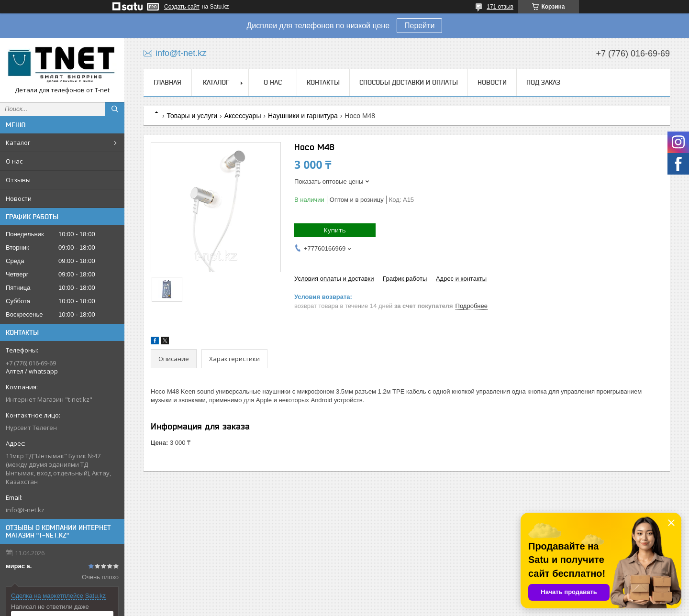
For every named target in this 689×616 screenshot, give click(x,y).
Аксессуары (243, 116)
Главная (167, 82)
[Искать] (115, 109)
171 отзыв (500, 7)
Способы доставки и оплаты (409, 82)
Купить (335, 230)
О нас (14, 161)
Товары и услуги (192, 116)
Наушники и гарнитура (303, 116)
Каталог (18, 143)
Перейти (419, 26)
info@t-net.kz (25, 510)
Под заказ (543, 82)
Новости (19, 198)
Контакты (323, 82)
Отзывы (18, 180)
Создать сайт (182, 7)
